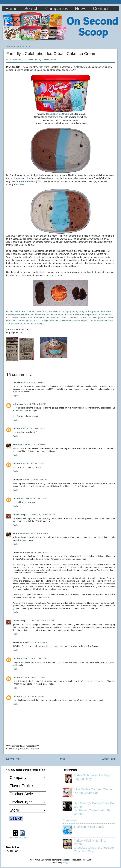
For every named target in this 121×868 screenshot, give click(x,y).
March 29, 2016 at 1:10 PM (37, 552)
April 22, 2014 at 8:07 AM (34, 445)
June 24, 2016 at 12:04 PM (34, 659)
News (81, 9)
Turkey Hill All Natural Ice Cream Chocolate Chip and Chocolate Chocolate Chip (94, 846)
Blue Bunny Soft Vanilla (89, 827)
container (29, 60)
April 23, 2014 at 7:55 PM (33, 463)
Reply (15, 396)
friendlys (38, 60)
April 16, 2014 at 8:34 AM (32, 382)
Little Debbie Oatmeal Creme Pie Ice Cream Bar (93, 791)
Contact (101, 9)
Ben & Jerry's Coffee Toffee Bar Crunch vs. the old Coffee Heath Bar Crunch (94, 809)
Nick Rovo (18, 445)
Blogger (66, 863)
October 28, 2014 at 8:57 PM (43, 515)
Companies (57, 9)
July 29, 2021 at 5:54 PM (33, 696)
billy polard (18, 404)
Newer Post (13, 759)
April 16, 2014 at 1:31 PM (35, 404)
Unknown (17, 428)
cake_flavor (18, 60)
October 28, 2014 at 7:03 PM (35, 498)
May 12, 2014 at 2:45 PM (36, 480)
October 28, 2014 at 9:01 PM (36, 533)
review (54, 60)
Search (31, 9)
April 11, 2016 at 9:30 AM (36, 642)
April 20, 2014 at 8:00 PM (33, 428)
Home (11, 9)
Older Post (108, 759)
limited (47, 60)
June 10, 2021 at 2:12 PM (34, 677)
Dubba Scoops (20, 515)
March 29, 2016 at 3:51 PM (42, 621)
